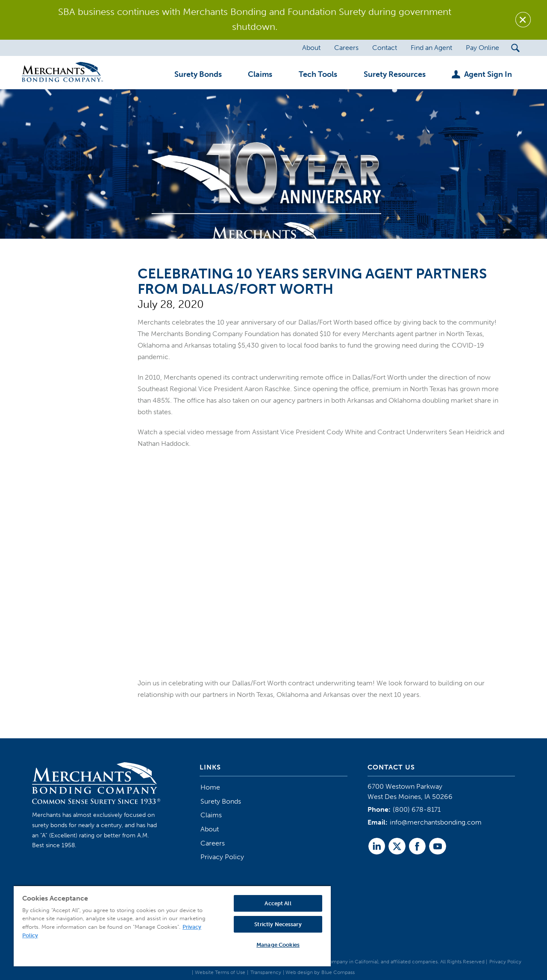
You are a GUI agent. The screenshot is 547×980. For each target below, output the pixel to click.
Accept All (278, 903)
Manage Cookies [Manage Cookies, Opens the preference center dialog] (278, 945)
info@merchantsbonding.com (436, 822)
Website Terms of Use (220, 972)
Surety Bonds (221, 801)
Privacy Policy (222, 857)
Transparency (266, 972)
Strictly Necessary (278, 924)
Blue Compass (338, 972)
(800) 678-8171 (417, 809)
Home (210, 787)
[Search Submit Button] (516, 48)
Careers (213, 843)
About (210, 829)
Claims (211, 815)
